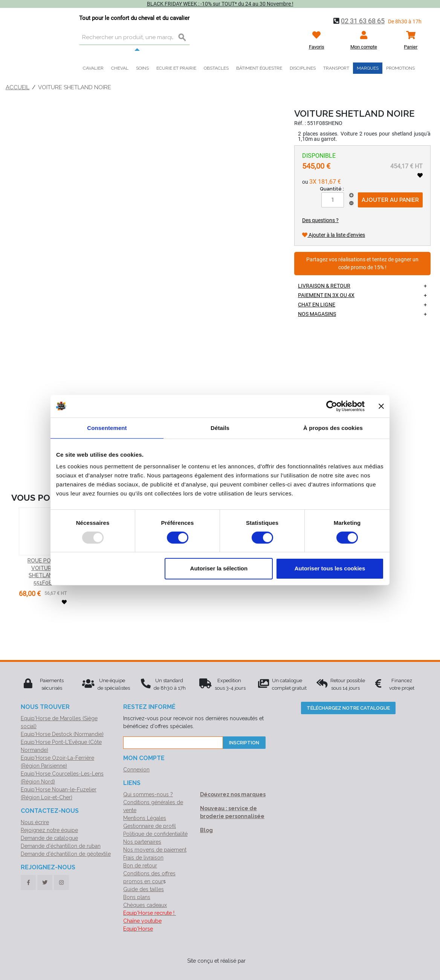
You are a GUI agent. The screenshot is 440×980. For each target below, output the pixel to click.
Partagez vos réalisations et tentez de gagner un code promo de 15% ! (362, 264)
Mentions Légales (145, 818)
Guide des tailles (144, 889)
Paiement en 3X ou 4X (326, 295)
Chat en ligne (317, 305)
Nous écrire (35, 822)
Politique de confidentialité (155, 834)
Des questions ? (320, 220)
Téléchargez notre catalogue (348, 708)
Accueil (18, 87)
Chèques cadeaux (145, 905)
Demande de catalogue (49, 838)
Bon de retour (140, 866)
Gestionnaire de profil (150, 826)
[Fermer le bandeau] (381, 406)
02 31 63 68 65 (363, 21)
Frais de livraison (143, 858)
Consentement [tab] (107, 428)
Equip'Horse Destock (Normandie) (62, 734)
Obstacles (216, 68)
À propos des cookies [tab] (333, 428)
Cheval (120, 68)
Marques (368, 68)
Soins (142, 68)
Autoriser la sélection (219, 568)
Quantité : (332, 189)
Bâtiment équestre (259, 68)
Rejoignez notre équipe (49, 830)
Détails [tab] (220, 428)
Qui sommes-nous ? (148, 794)
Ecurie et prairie (176, 68)
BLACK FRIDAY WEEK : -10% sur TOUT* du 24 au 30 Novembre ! (220, 4)
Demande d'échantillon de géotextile (66, 854)
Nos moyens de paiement (155, 850)
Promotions (400, 68)
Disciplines (303, 68)
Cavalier (93, 68)
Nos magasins (317, 314)
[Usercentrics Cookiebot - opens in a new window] (332, 406)
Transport (336, 68)
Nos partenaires (142, 842)
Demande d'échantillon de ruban (61, 846)
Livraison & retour (324, 286)
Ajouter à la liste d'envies (334, 235)
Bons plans (137, 897)
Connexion (136, 770)
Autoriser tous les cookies (330, 568)
